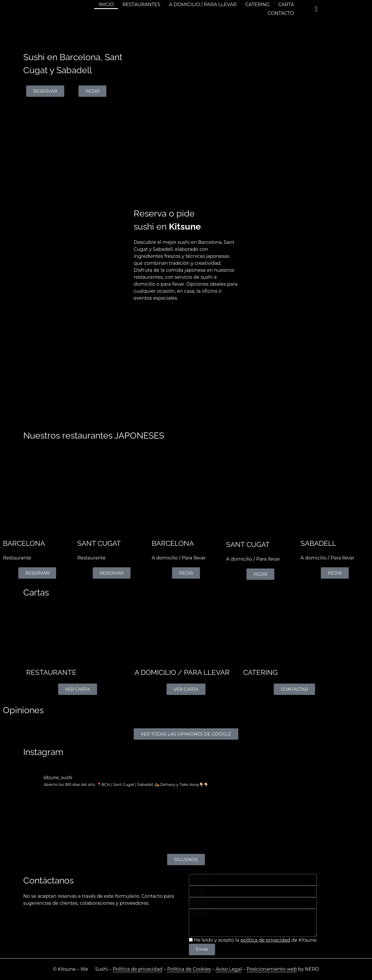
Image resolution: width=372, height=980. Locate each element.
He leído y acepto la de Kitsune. (256, 940)
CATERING (257, 5)
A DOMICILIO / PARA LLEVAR (203, 5)
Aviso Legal (229, 969)
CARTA (286, 5)
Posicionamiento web (272, 969)
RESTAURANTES (141, 5)
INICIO (106, 5)
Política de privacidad (137, 969)
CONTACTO (281, 13)
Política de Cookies (189, 969)
